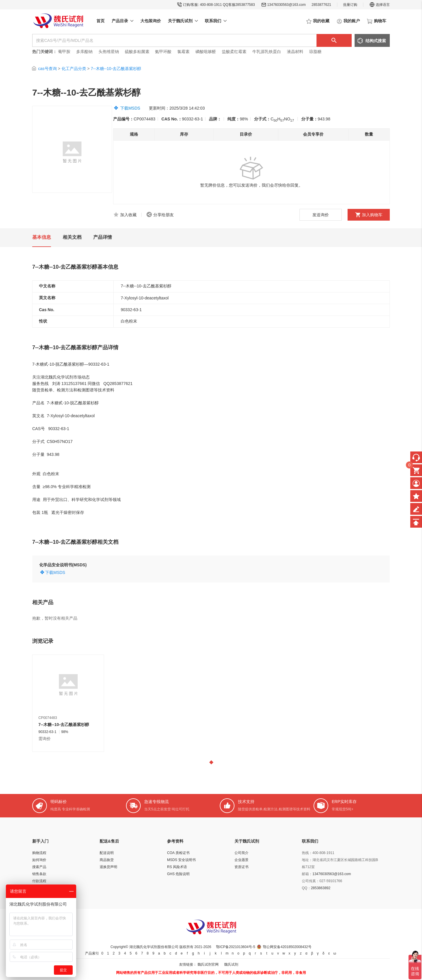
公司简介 (241, 853)
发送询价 (321, 215)
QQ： (306, 888)
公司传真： (311, 881)
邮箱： (307, 874)
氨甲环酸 (163, 52)
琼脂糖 (315, 52)
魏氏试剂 (231, 964)
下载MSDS (130, 108)
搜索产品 (39, 867)
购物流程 (39, 853)
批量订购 (350, 5)
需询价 (45, 739)
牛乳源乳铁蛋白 (267, 52)
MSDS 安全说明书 (181, 860)
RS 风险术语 (177, 867)
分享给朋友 (164, 215)
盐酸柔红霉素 (234, 52)
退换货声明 (108, 867)
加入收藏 (128, 215)
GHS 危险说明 (178, 874)
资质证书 (241, 867)
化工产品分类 (74, 69)
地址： (307, 860)
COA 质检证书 (178, 853)
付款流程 (39, 881)
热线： (307, 853)
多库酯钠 (85, 52)
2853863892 (321, 888)
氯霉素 (183, 52)
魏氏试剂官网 (208, 964)
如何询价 (39, 860)
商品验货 (107, 860)
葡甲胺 (64, 52)
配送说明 (107, 853)
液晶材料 (295, 52)
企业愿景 (241, 860)
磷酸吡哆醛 (206, 52)
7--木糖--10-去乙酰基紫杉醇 (116, 69)
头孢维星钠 (109, 52)
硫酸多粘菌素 (137, 52)
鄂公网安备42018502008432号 (287, 947)
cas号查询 (47, 69)
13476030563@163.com (287, 5)
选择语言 (380, 5)
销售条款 (39, 874)
